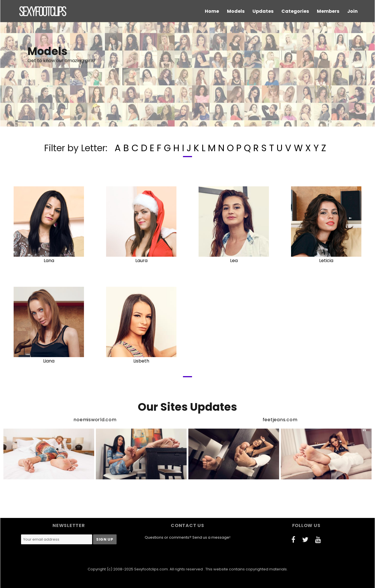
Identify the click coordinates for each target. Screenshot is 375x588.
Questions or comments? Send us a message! (187, 537)
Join (352, 11)
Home (212, 11)
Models (236, 11)
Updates (263, 11)
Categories (295, 11)
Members (328, 11)
